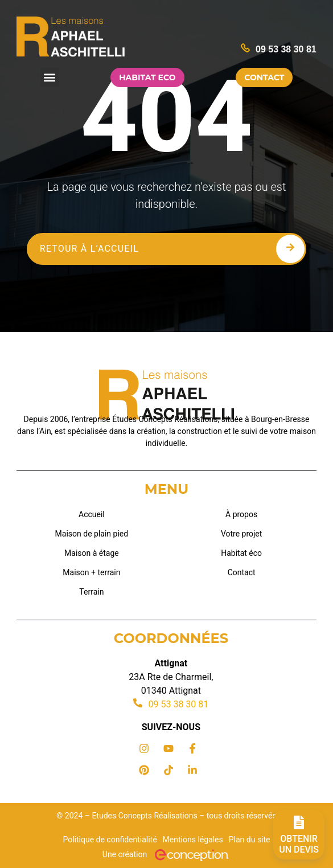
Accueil (92, 514)
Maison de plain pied (92, 534)
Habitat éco (241, 553)
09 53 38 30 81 (286, 49)
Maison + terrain (91, 572)
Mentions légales (193, 840)
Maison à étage (92, 553)
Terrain (91, 592)
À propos (241, 514)
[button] (50, 77)
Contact (242, 572)
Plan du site (250, 840)
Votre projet (241, 534)
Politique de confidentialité (110, 840)
